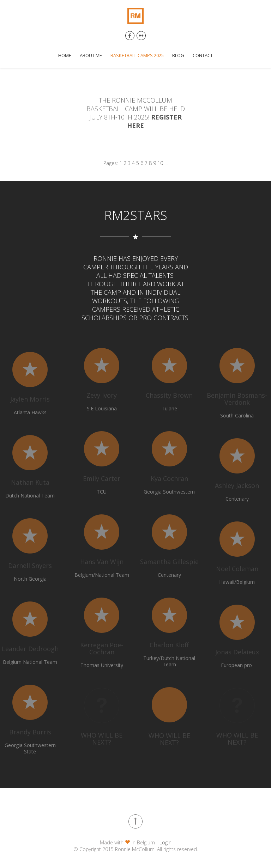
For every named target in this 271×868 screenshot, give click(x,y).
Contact (203, 56)
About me (91, 56)
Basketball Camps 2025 (137, 56)
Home (65, 56)
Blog (178, 56)
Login (165, 842)
